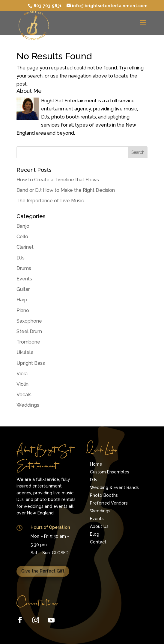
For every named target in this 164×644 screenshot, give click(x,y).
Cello (22, 237)
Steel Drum (29, 331)
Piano (23, 310)
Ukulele (25, 352)
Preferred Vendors (109, 503)
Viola (22, 374)
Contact (98, 542)
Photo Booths (104, 495)
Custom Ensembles (110, 472)
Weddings (28, 405)
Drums (24, 268)
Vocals (24, 395)
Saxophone (29, 321)
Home (96, 464)
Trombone (28, 342)
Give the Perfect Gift (43, 571)
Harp (22, 300)
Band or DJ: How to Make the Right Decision (66, 190)
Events (24, 279)
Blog (95, 534)
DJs (21, 258)
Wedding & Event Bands (114, 487)
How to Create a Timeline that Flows (58, 180)
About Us (99, 526)
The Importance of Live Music (50, 201)
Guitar (23, 289)
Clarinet (25, 247)
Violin (22, 384)
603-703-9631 (47, 6)
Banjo (23, 226)
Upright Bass (31, 363)
